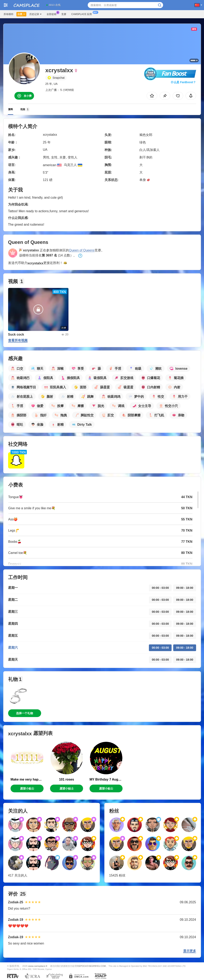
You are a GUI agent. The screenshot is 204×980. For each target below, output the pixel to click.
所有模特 (9, 14)
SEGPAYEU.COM (97, 966)
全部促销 (52, 14)
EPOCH (83, 966)
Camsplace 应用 (83, 14)
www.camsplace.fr (38, 966)
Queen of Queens (82, 250)
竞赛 (64, 14)
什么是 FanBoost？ (183, 82)
